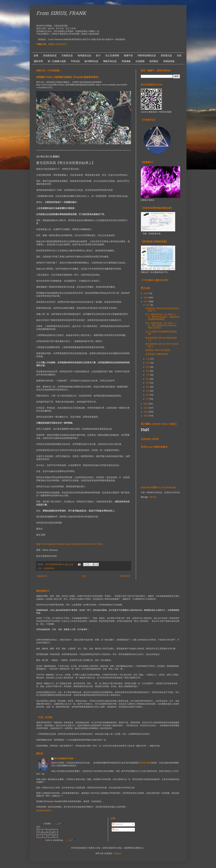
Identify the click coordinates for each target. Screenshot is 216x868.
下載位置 (152, 497)
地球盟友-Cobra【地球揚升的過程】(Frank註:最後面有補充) (67, 77)
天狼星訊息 (67, 55)
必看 (36, 55)
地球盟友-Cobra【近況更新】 (158, 350)
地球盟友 (154, 61)
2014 (146, 412)
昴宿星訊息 (166, 55)
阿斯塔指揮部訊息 (147, 55)
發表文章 (118, 824)
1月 (148, 399)
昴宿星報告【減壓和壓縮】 (157, 354)
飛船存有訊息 (110, 61)
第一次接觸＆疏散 (57, 61)
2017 (146, 302)
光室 (179, 55)
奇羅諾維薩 (169, 61)
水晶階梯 (140, 61)
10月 (148, 363)
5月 (148, 383)
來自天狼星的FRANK (64, 759)
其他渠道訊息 (50, 55)
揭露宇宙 (128, 55)
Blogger (118, 854)
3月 (148, 391)
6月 (148, 379)
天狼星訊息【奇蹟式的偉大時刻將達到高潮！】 (162, 310)
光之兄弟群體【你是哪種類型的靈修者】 (161, 333)
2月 (148, 395)
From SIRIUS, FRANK (61, 14)
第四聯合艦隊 (145, 763)
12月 (148, 305)
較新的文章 (42, 576)
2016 (146, 404)
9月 (148, 367)
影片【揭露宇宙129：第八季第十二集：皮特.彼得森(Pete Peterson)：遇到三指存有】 (162, 326)
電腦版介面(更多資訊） (58, 44)
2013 (146, 416)
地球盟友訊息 (84, 55)
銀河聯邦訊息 (91, 61)
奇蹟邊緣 (126, 61)
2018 (146, 298)
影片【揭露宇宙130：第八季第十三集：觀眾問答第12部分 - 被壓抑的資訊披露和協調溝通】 (162, 317)
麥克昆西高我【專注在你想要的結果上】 (161, 339)
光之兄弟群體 (112, 55)
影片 (98, 55)
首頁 (84, 576)
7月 (148, 375)
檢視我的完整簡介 (44, 811)
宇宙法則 (75, 61)
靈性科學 (38, 61)
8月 (148, 371)
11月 (148, 359)
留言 (116, 830)
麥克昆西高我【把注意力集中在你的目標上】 (162, 345)
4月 (148, 387)
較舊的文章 (125, 576)
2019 (146, 294)
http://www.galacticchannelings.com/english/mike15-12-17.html (70, 544)
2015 (146, 408)
